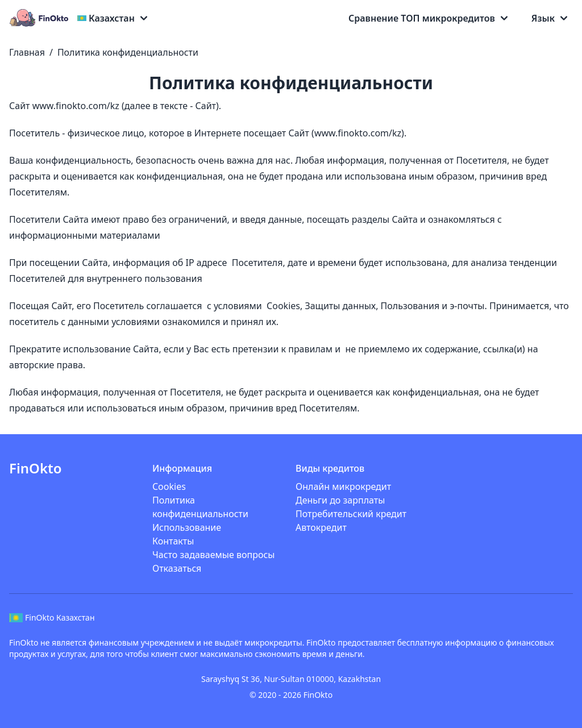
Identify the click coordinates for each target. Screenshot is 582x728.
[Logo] (41, 18)
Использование (187, 527)
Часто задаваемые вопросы (213, 555)
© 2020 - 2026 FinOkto (291, 695)
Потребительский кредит (351, 514)
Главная (27, 52)
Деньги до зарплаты (340, 500)
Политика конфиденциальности (128, 52)
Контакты (173, 541)
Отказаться (177, 568)
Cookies (169, 486)
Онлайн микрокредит (343, 486)
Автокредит (321, 527)
